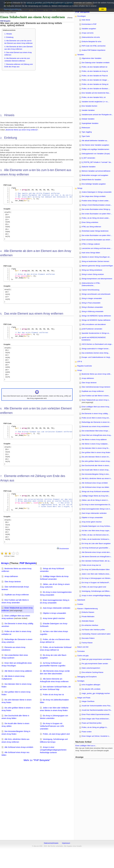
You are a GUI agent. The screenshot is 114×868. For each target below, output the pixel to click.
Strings (80, 188)
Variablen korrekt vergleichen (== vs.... (96, 102)
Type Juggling (87, 132)
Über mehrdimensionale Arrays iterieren (96, 387)
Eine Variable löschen (89, 106)
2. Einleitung (9, 37)
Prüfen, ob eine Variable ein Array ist (95, 71)
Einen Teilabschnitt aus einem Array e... (96, 400)
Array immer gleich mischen (54, 618)
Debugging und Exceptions (87, 677)
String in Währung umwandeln (93, 311)
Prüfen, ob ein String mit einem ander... (96, 218)
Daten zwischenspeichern (91, 668)
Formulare (81, 651)
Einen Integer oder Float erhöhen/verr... (96, 719)
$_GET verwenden (88, 158)
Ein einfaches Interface (90, 625)
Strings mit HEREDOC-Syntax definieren (96, 316)
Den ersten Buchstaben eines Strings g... (96, 209)
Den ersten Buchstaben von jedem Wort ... (97, 214)
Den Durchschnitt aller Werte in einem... (96, 466)
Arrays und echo (88, 33)
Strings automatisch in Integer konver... (96, 349)
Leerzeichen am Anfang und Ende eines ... (97, 248)
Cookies (80, 604)
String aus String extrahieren (92, 270)
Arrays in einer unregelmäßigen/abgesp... (97, 595)
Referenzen (86, 128)
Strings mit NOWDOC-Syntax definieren (96, 320)
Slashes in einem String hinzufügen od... (96, 257)
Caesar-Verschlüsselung (91, 290)
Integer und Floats (84, 698)
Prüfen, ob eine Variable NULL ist (94, 97)
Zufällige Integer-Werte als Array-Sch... (96, 496)
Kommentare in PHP (89, 24)
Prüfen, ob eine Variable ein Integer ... (95, 80)
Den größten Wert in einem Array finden (96, 452)
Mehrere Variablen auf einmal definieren (96, 171)
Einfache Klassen (88, 612)
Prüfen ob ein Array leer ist (53, 695)
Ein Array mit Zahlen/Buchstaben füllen (96, 569)
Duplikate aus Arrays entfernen (17, 595)
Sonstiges (81, 681)
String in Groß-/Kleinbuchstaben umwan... (97, 205)
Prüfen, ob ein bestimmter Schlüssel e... (96, 539)
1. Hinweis (8, 34)
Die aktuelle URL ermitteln (91, 689)
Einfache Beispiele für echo (92, 42)
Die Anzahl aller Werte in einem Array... (96, 470)
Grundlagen (82, 16)
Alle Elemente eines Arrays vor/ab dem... (96, 552)
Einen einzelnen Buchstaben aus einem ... (97, 240)
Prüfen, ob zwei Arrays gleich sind (56, 734)
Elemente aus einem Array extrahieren (96, 426)
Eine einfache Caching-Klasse (93, 672)
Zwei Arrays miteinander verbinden (57, 608)
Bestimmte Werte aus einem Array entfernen (22, 130)
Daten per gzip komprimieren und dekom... (97, 659)
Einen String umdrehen (90, 222)
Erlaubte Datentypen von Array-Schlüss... (97, 526)
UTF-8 (80, 362)
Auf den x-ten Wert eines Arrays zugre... (96, 531)
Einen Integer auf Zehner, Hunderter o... (96, 736)
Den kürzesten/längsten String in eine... (96, 474)
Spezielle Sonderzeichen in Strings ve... (96, 333)
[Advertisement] (94, 798)
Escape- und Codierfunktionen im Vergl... (96, 357)
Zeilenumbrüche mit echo (91, 37)
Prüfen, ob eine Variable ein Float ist (95, 76)
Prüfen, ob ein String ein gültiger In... (95, 727)
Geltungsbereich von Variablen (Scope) (96, 154)
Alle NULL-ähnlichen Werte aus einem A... (97, 478)
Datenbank (81, 600)
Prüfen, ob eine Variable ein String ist (95, 84)
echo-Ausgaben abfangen (91, 685)
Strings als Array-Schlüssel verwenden (96, 491)
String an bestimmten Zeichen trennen (95, 261)
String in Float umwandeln (91, 303)
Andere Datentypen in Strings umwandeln (97, 192)
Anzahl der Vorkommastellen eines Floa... (97, 706)
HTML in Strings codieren (91, 244)
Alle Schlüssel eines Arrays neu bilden (95, 487)
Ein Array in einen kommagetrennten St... (96, 505)
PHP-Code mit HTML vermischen (94, 46)
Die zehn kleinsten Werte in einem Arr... (96, 457)
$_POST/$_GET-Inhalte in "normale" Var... (97, 162)
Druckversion (63, 549)
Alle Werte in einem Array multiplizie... (95, 444)
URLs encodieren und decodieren (94, 324)
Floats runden (87, 732)
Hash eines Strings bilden (91, 253)
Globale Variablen (88, 119)
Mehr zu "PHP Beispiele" (37, 760)
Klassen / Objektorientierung (87, 609)
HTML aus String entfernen (91, 227)
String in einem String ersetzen (93, 274)
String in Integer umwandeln (92, 298)
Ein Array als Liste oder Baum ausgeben (96, 543)
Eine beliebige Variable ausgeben (94, 184)
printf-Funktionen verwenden (92, 329)
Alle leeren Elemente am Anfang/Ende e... (97, 557)
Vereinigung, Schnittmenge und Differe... (96, 591)
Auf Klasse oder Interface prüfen (93, 630)
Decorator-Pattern (88, 638)
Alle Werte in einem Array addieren (18, 671)
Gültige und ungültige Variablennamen (95, 149)
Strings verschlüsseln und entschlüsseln (96, 294)
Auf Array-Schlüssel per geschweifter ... (96, 548)
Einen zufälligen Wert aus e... (86, 746)
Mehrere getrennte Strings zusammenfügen (97, 266)
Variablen (81, 55)
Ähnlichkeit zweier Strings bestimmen (95, 231)
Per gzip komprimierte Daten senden (95, 664)
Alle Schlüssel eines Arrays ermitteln (19, 747)
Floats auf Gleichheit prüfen (92, 723)
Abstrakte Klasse (88, 621)
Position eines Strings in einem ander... (96, 201)
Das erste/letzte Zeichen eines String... (96, 353)
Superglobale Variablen (90, 123)
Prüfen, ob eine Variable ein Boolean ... (96, 89)
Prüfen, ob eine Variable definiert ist (94, 67)
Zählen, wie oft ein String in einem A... (95, 500)
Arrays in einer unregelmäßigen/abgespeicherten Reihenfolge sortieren (53, 750)
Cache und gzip (83, 656)
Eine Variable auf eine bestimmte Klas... (96, 93)
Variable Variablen (88, 110)
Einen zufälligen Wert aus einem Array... (96, 407)
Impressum (66, 843)
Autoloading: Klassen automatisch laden (96, 634)
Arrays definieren (11, 576)
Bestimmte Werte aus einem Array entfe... (97, 374)
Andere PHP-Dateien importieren (94, 50)
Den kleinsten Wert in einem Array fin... (96, 448)
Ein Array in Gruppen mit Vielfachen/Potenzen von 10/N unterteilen (52, 726)
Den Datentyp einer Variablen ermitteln (96, 63)
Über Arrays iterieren (13, 582)
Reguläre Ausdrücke (85, 366)
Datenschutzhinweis (51, 843)
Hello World (86, 20)
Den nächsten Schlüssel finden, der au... (96, 561)
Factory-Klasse (87, 643)
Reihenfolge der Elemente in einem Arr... (96, 422)
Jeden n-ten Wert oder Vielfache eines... (96, 574)
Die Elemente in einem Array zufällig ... (96, 414)
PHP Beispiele (5, 21)
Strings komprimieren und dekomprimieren (97, 279)
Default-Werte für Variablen (91, 180)
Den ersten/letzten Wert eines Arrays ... (96, 431)
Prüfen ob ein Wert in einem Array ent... (96, 418)
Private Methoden (88, 617)
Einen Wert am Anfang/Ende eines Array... (97, 435)
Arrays (5, 563)
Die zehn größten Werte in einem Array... (96, 461)
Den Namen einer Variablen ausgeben (95, 145)
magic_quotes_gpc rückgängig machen (96, 693)
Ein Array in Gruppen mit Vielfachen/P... (96, 583)
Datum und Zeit (83, 647)
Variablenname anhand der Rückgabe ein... (97, 115)
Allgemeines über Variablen (92, 58)
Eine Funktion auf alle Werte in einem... (96, 396)
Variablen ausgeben (89, 29)
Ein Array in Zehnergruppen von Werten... (97, 578)
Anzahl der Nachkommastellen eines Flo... (97, 710)
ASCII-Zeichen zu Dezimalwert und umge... (97, 344)
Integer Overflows (88, 701)
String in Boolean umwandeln (92, 307)
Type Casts (86, 136)
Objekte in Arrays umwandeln (54, 613)
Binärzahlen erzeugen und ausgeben (95, 175)
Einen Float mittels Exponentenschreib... (96, 714)
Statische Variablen (89, 167)
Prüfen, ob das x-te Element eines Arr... (96, 535)
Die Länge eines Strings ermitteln (94, 196)
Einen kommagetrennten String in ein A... (96, 509)
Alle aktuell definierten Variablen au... (95, 141)
